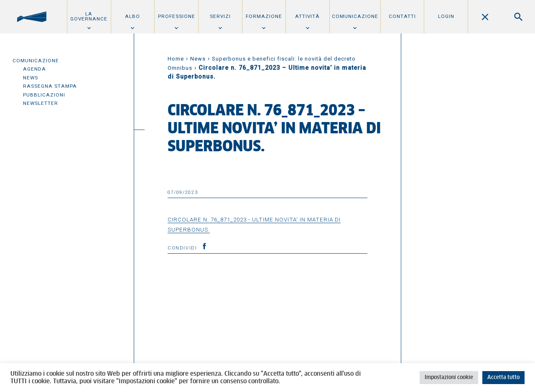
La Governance (89, 16)
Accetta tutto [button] (503, 378)
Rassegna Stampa (50, 86)
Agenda (34, 69)
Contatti (402, 16)
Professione (177, 16)
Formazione (264, 16)
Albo (132, 16)
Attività (307, 16)
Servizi (220, 16)
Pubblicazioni (44, 95)
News (31, 78)
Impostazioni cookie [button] (449, 378)
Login (446, 16)
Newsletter (41, 103)
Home (176, 59)
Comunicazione (355, 16)
